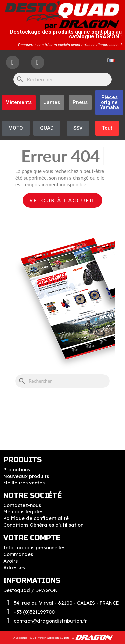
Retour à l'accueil (62, 200)
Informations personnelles (34, 548)
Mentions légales (23, 512)
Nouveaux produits (26, 476)
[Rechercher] (62, 79)
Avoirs (10, 561)
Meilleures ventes (24, 483)
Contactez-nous (22, 505)
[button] (109, 102)
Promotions (17, 470)
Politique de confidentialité (36, 518)
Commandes (18, 554)
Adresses (14, 568)
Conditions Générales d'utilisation (43, 525)
